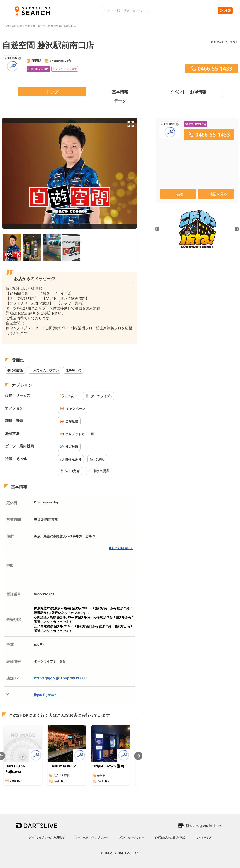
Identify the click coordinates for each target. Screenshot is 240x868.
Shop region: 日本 (201, 826)
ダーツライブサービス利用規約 (46, 837)
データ (120, 101)
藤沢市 (42, 26)
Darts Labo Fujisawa (15, 769)
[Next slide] (138, 756)
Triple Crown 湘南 (109, 766)
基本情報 (120, 92)
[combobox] (159, 11)
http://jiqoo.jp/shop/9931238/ (60, 678)
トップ (6, 26)
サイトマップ (204, 837)
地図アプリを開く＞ (121, 548)
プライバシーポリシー (131, 837)
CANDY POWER (63, 766)
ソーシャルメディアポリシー (91, 837)
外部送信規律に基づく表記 (170, 837)
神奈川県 (30, 26)
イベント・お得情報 (188, 92)
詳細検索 (18, 26)
